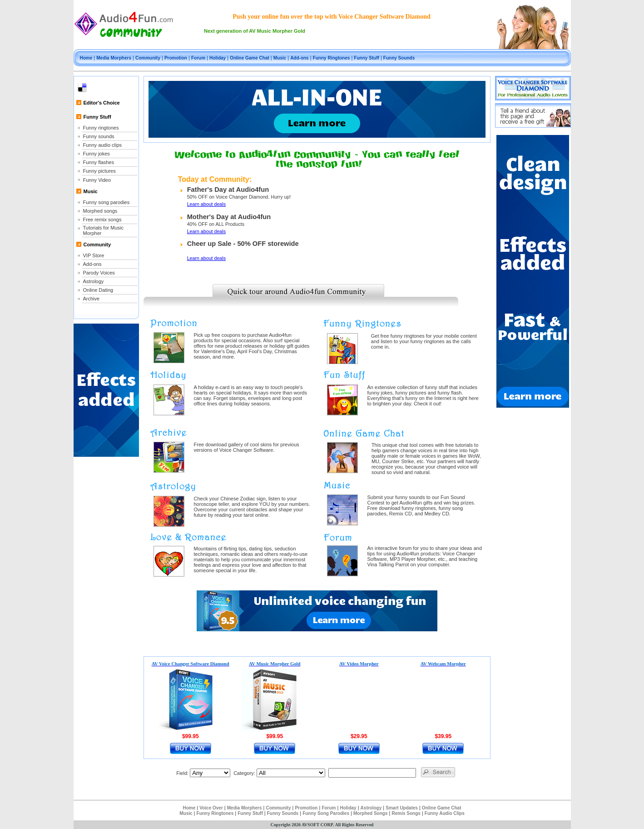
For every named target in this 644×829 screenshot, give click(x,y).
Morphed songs (100, 211)
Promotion (176, 58)
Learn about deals (206, 204)
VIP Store (94, 255)
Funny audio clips (103, 145)
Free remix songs (102, 220)
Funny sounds (99, 136)
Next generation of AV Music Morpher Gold (255, 31)
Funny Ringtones (332, 58)
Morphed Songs (371, 813)
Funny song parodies (107, 202)
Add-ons (300, 58)
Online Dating (98, 290)
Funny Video (97, 180)
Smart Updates (402, 808)
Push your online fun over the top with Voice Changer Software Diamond (332, 17)
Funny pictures (99, 171)
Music (280, 58)
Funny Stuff (367, 58)
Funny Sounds (399, 58)
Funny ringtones (101, 128)
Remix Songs (406, 813)
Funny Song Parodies (326, 813)
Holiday (218, 58)
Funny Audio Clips (445, 813)
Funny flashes (99, 162)
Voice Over (211, 808)
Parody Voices (99, 273)
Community (148, 58)
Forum (198, 58)
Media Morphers (114, 58)
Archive (92, 299)
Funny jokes (97, 154)
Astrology (94, 281)
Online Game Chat (250, 58)
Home (86, 58)
